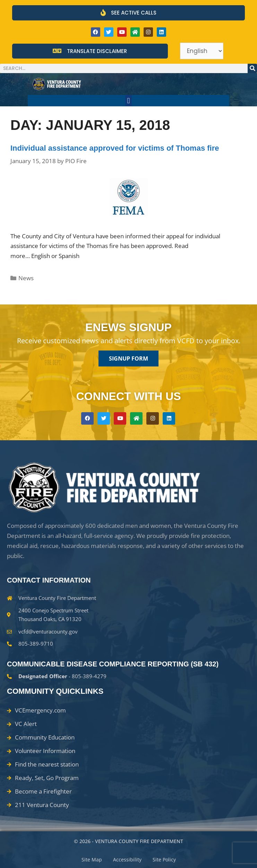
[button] (128, 101)
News (26, 278)
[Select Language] (202, 51)
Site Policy (164, 860)
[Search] (252, 68)
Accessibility (127, 860)
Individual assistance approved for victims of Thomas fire (115, 148)
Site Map (92, 860)
